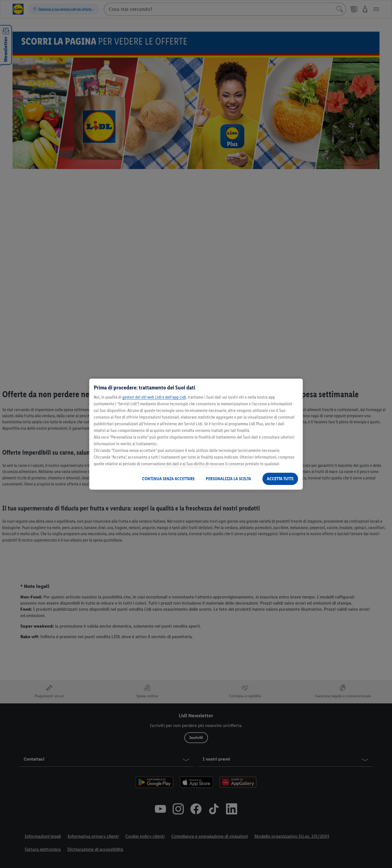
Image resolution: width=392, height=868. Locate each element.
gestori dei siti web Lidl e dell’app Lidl (154, 397)
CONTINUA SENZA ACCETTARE (168, 479)
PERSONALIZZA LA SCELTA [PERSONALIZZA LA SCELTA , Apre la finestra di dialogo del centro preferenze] (228, 479)
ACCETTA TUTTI (280, 479)
